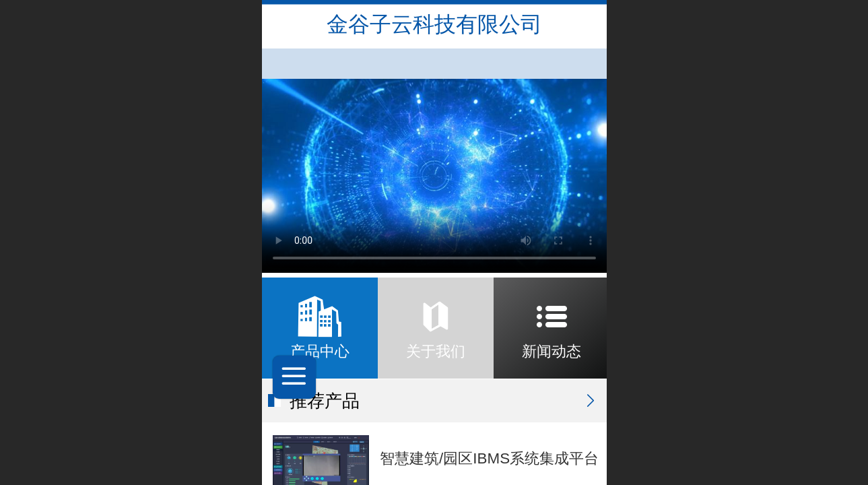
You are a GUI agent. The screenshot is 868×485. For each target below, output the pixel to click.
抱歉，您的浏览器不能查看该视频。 (434, 176)
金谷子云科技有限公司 (434, 24)
